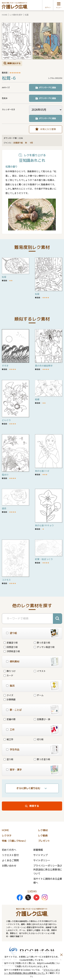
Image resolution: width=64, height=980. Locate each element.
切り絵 (39, 739)
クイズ (8, 695)
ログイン (48, 7)
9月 (32, 143)
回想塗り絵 (11, 647)
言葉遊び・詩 (42, 719)
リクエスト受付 (10, 855)
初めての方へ (9, 850)
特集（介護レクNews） (15, 841)
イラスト (40, 671)
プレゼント (44, 841)
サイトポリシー (42, 860)
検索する (34, 806)
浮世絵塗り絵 (12, 651)
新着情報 (38, 850)
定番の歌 (10, 719)
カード (8, 675)
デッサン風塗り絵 (44, 647)
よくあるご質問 (10, 860)
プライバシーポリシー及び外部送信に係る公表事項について (48, 869)
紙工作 (8, 739)
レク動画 (43, 836)
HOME (5, 15)
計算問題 (10, 699)
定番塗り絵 (18, 143)
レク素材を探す (16, 15)
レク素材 (43, 830)
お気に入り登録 (48, 129)
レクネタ (7, 836)
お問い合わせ (9, 865)
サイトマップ (40, 855)
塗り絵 (8, 759)
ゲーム (39, 695)
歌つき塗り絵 (42, 643)
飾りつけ (10, 671)
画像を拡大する (14, 63)
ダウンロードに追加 (47, 87)
